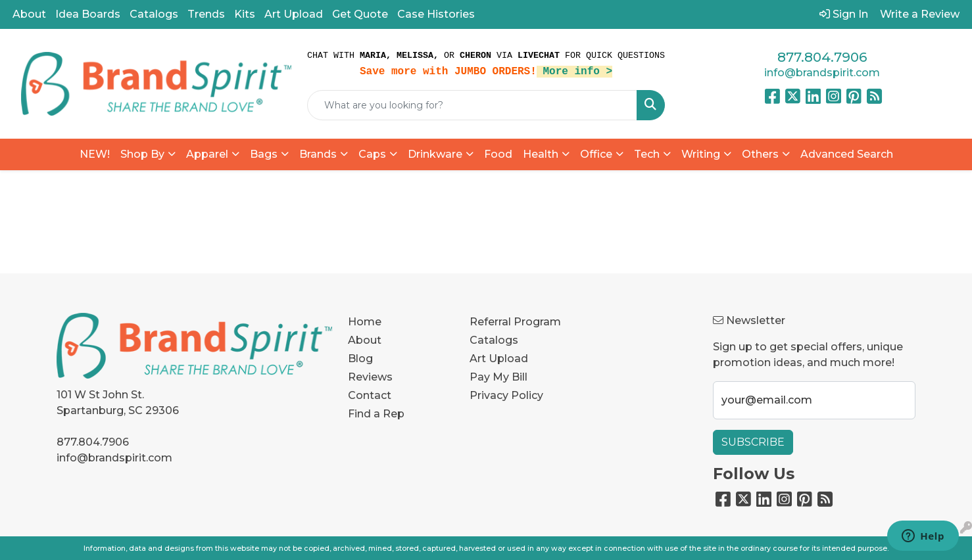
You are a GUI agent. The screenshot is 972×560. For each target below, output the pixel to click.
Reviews (370, 377)
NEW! (95, 154)
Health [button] (541, 154)
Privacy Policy (506, 395)
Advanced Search (847, 154)
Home (365, 322)
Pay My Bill (498, 377)
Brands (318, 154)
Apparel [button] (207, 154)
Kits (245, 14)
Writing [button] (701, 154)
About (29, 14)
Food (498, 154)
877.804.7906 (822, 57)
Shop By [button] (142, 154)
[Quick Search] (472, 105)
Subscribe (753, 442)
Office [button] (596, 154)
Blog (360, 359)
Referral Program (515, 322)
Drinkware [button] (435, 154)
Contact (370, 395)
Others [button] (760, 154)
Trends (206, 14)
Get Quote (360, 14)
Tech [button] (647, 154)
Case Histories (436, 14)
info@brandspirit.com (822, 73)
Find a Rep (376, 414)
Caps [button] (372, 154)
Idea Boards (88, 14)
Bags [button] (264, 154)
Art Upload (294, 14)
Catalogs (154, 14)
